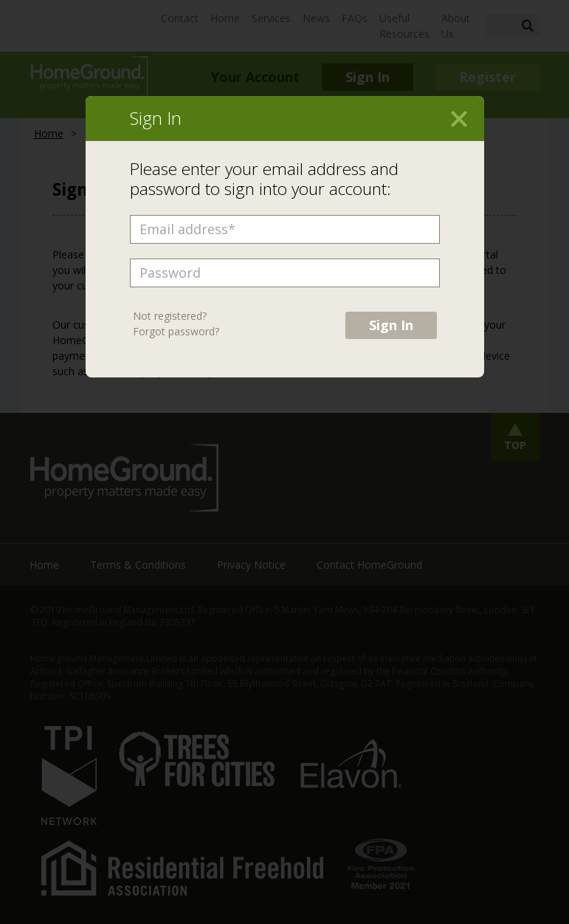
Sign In (391, 325)
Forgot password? (176, 331)
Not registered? (170, 316)
